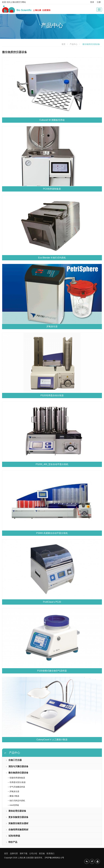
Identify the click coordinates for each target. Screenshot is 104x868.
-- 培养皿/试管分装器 (17, 782)
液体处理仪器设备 (16, 811)
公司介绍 (33, 853)
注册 (99, 2)
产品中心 (74, 44)
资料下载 (24, 853)
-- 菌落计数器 (13, 796)
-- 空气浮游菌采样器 (16, 787)
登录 (92, 2)
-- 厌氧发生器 (13, 791)
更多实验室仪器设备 (17, 817)
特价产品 (11, 842)
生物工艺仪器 (14, 760)
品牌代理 (14, 853)
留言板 (42, 853)
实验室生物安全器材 (17, 823)
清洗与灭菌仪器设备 (17, 766)
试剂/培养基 (13, 836)
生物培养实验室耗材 (17, 830)
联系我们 (50, 853)
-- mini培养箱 (13, 805)
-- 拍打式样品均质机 (16, 801)
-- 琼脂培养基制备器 (16, 778)
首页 (63, 44)
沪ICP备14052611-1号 (54, 858)
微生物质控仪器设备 (17, 773)
